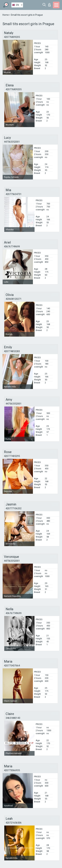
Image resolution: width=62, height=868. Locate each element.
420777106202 (14, 508)
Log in (49, 5)
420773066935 (12, 770)
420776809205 (12, 37)
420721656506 (14, 823)
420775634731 (14, 194)
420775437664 (12, 666)
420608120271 (14, 299)
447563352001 (12, 142)
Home (6, 15)
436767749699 (12, 247)
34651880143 (13, 718)
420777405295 (12, 456)
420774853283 (12, 351)
